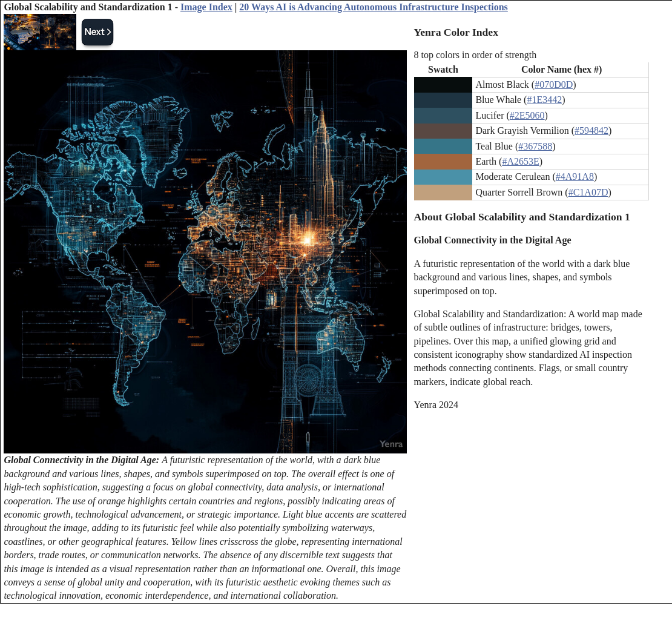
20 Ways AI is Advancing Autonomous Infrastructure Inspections (374, 7)
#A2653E (520, 161)
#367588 (535, 146)
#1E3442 (544, 100)
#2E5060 (527, 115)
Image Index (206, 7)
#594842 (591, 130)
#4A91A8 (575, 176)
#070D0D (554, 84)
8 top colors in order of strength (476, 55)
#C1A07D (588, 192)
